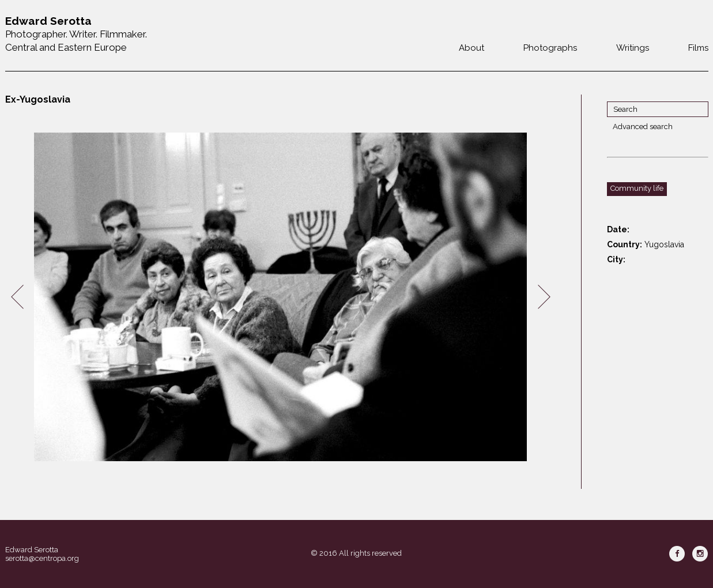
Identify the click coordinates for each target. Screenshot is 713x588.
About (471, 48)
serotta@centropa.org (42, 558)
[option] (281, 297)
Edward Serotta (32, 550)
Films (698, 48)
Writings (633, 48)
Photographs (550, 48)
